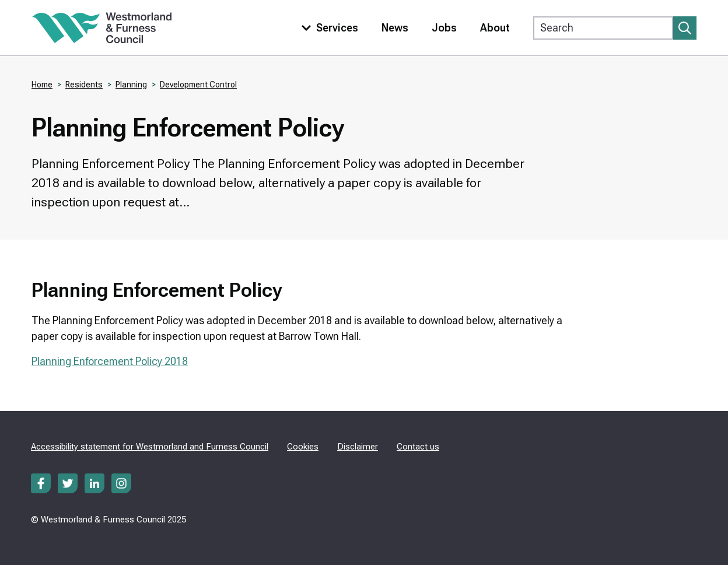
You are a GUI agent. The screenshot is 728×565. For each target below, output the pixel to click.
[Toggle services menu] (327, 28)
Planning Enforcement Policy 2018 (110, 361)
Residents (84, 85)
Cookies (303, 447)
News (395, 28)
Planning (131, 85)
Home (42, 85)
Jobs (444, 28)
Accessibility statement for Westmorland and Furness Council (150, 447)
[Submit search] (685, 28)
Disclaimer (358, 447)
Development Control (198, 85)
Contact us (418, 447)
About (495, 28)
